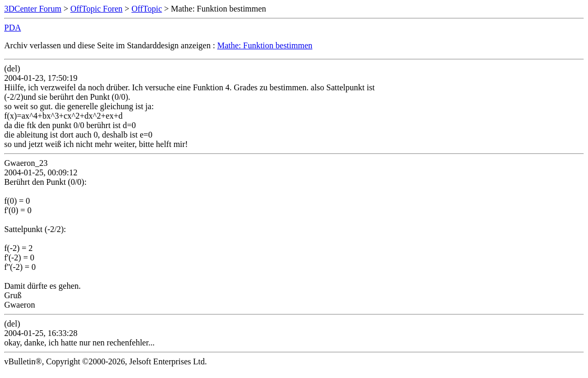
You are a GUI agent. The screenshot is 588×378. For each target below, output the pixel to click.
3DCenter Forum (33, 9)
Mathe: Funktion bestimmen (265, 45)
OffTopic (146, 9)
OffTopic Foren (96, 9)
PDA (13, 28)
